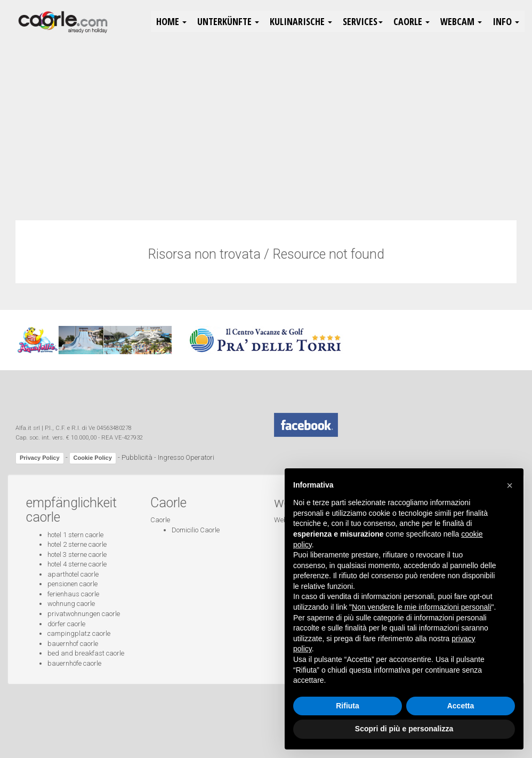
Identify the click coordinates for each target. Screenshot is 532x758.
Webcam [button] (461, 21)
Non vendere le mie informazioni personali (421, 607)
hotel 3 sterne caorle (77, 554)
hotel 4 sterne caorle (77, 564)
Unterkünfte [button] (228, 21)
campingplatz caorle (79, 633)
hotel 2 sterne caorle (77, 544)
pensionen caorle (72, 584)
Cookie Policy (93, 458)
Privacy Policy (40, 458)
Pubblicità (137, 458)
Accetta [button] (461, 706)
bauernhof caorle (73, 644)
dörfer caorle (66, 624)
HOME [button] (171, 21)
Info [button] (506, 21)
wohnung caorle (71, 604)
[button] (510, 485)
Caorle (160, 520)
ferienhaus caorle (73, 594)
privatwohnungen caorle (84, 614)
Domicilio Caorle (196, 530)
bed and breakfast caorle (86, 653)
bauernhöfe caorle (74, 663)
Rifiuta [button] (348, 706)
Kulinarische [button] (301, 21)
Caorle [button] (412, 21)
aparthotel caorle (73, 574)
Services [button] (363, 21)
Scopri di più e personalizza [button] (404, 729)
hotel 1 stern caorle (75, 535)
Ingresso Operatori (186, 458)
